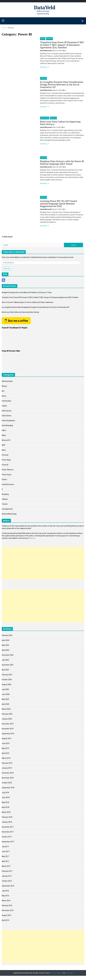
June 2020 (6, 694)
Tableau (5, 499)
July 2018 (5, 793)
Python (4, 479)
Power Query (7, 475)
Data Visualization (8, 421)
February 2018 (7, 817)
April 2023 (5, 650)
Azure (4, 396)
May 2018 (5, 802)
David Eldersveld (46, 51)
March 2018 (6, 812)
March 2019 (6, 758)
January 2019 (7, 768)
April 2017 (5, 861)
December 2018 (8, 773)
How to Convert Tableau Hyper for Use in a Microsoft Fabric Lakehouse (28, 302)
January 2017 (7, 876)
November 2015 (8, 910)
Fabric (43, 39)
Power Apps (6, 460)
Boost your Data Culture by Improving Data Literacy (60, 123)
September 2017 (8, 842)
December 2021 (8, 665)
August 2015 (6, 915)
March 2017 (6, 866)
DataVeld (45, 7)
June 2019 (6, 743)
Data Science (7, 416)
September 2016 (8, 886)
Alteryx (4, 386)
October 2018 (7, 783)
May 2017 (5, 856)
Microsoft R (6, 440)
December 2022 (8, 655)
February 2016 (7, 906)
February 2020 (7, 714)
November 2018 (8, 778)
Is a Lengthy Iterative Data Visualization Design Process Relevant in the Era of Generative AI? (62, 84)
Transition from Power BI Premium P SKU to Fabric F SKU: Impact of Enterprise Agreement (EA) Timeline (62, 45)
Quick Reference (8, 484)
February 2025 (7, 635)
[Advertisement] (43, 563)
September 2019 (8, 734)
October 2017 (7, 837)
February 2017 (7, 871)
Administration (7, 381)
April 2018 (5, 807)
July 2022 (5, 660)
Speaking (5, 494)
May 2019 (5, 748)
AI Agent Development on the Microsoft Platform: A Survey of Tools (27, 292)
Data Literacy (45, 118)
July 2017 (5, 847)
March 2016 (6, 901)
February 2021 (7, 675)
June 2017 (6, 851)
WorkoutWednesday (9, 514)
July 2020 (5, 689)
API (3, 391)
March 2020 (6, 709)
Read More (44, 67)
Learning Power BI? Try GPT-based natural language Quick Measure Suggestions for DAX (58, 204)
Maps (4, 435)
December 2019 (8, 724)
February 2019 (7, 763)
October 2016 (7, 881)
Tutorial (5, 504)
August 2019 (6, 739)
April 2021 (5, 670)
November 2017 (8, 832)
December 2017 (8, 827)
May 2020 (5, 699)
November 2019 (8, 729)
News (4, 450)
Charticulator (7, 401)
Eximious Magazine (57, 973)
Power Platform (8, 470)
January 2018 (7, 822)
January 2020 (7, 719)
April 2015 (5, 920)
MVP (4, 445)
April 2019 (5, 753)
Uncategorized (7, 509)
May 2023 (5, 645)
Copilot (4, 406)
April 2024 (5, 640)
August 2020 (6, 684)
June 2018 (6, 797)
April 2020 (5, 704)
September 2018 (8, 788)
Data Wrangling (7, 425)
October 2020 (7, 680)
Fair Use (32, 538)
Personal (5, 455)
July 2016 (5, 891)
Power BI (49, 39)
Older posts (8, 237)
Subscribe (7, 268)
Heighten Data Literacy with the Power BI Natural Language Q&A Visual (62, 162)
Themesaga (69, 973)
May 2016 (5, 896)
